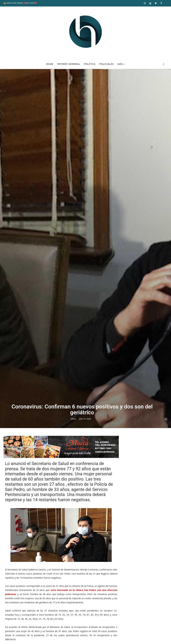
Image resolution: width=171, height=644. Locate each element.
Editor (74, 446)
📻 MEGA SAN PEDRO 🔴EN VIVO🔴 (20, 3)
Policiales (107, 64)
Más (120, 64)
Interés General (69, 64)
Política (90, 64)
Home (50, 64)
